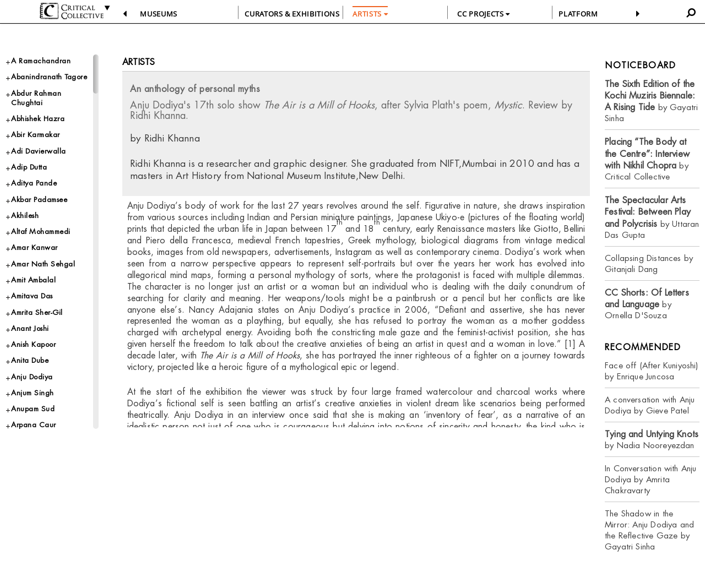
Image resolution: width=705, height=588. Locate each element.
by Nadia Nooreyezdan (652, 440)
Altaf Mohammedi (41, 232)
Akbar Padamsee (39, 200)
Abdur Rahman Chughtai (36, 98)
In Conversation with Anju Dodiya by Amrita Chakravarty (651, 479)
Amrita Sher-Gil (37, 312)
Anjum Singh (32, 393)
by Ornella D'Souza (647, 304)
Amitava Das (32, 296)
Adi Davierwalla (39, 151)
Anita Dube (30, 360)
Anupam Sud (33, 409)
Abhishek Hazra (38, 119)
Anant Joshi (30, 328)
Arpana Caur (34, 425)
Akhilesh (25, 216)
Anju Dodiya (32, 377)
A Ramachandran (41, 61)
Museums (159, 14)
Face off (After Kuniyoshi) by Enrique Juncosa (652, 371)
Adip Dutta (29, 167)
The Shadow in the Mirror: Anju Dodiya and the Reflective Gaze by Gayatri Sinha (649, 530)
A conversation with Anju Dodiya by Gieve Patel (650, 405)
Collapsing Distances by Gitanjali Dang (649, 263)
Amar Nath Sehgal (43, 264)
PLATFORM (578, 14)
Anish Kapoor (33, 344)
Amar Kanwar (34, 247)
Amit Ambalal (33, 280)
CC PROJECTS (483, 14)
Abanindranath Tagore (49, 77)
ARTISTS (370, 14)
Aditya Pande (34, 183)
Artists (139, 62)
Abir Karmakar (36, 135)
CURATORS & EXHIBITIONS (292, 14)
